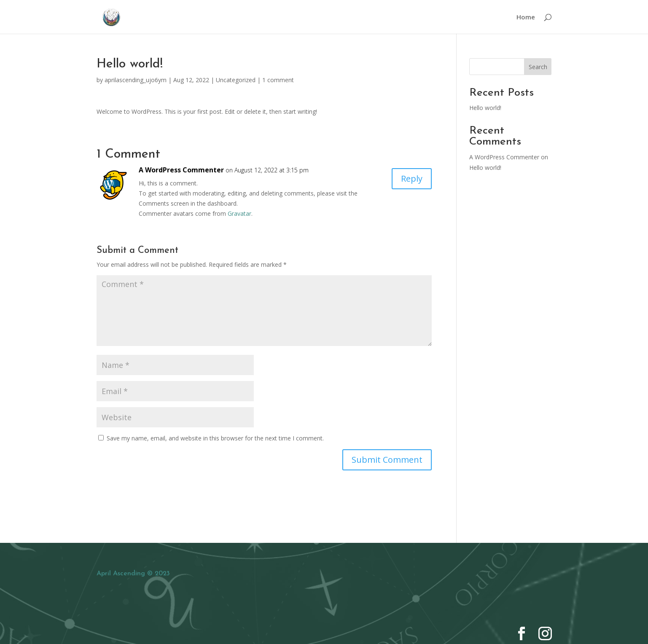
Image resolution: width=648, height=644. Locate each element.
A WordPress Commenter (181, 170)
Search (538, 67)
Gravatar (239, 213)
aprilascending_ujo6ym (136, 80)
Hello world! (485, 108)
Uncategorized (236, 80)
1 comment (278, 80)
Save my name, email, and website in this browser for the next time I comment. (215, 438)
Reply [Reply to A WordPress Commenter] (412, 178)
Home (526, 17)
